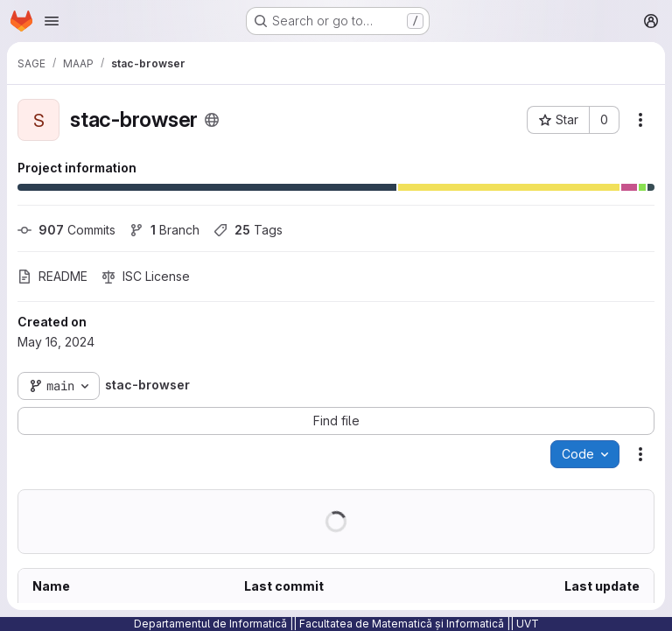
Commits (66, 230)
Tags (248, 230)
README (52, 276)
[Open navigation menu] (52, 21)
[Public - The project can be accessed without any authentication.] (212, 120)
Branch (164, 230)
